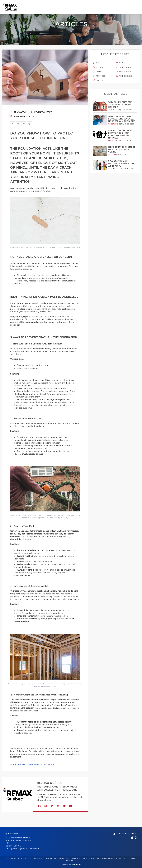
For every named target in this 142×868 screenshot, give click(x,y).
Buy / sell (99, 67)
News (120, 63)
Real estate (124, 67)
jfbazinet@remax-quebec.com (25, 849)
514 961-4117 (16, 846)
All (96, 63)
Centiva (76, 865)
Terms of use (122, 859)
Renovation (19, 112)
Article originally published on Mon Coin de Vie (32, 765)
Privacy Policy (109, 859)
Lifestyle (99, 80)
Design (98, 72)
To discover (124, 76)
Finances (99, 76)
